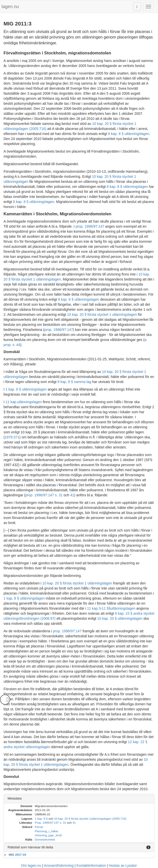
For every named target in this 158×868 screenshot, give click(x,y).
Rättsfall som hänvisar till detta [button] (30, 847)
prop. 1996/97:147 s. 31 (44, 495)
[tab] (79, 799)
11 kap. (11, 402)
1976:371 (12, 437)
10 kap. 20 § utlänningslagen (120, 618)
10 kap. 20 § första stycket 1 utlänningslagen (102, 315)
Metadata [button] (15, 798)
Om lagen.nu (31, 865)
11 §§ (106, 608)
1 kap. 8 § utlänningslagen (26, 389)
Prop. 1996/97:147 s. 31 (50, 823)
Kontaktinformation (91, 865)
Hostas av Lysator (123, 865)
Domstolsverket (45, 839)
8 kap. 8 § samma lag (74, 382)
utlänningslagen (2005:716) (108, 819)
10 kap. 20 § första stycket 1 (72, 819)
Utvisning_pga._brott (48, 835)
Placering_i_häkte (46, 831)
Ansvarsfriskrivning (59, 865)
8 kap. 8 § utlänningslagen (129, 134)
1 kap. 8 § (41, 819)
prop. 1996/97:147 (90, 226)
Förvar (39, 827)
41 (72, 495)
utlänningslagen (29, 402)
